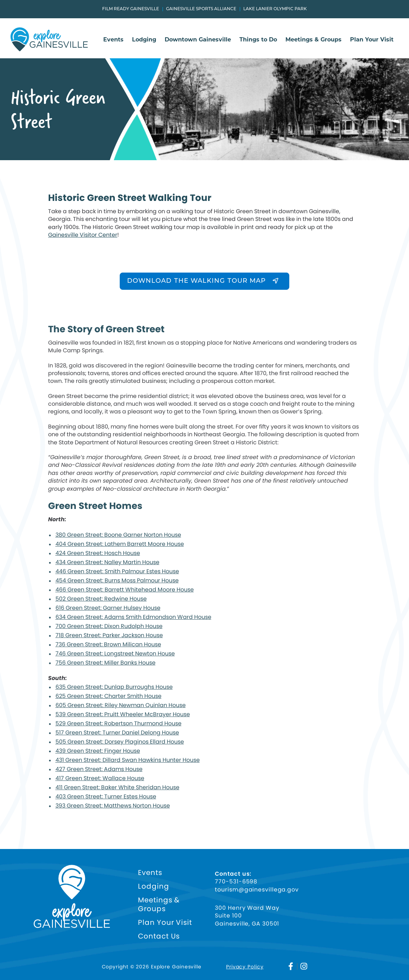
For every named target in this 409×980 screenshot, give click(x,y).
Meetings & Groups (314, 40)
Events (113, 40)
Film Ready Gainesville (131, 9)
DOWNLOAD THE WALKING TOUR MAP (196, 281)
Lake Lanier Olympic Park (275, 9)
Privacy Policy (245, 967)
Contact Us (159, 936)
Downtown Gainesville (198, 40)
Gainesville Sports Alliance (201, 9)
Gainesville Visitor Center (83, 235)
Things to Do (258, 40)
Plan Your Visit (372, 40)
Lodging (144, 40)
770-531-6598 (236, 882)
